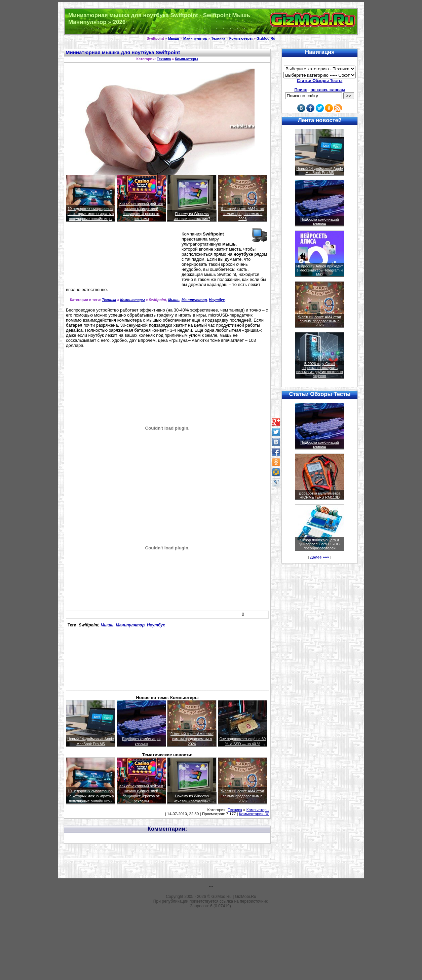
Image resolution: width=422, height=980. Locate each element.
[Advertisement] (96, 257)
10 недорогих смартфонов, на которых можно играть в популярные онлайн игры (91, 214)
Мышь (174, 38)
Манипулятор (195, 38)
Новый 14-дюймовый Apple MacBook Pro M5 (320, 171)
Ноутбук (217, 300)
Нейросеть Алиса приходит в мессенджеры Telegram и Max (320, 270)
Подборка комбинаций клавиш (320, 221)
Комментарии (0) (254, 814)
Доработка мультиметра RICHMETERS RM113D (320, 495)
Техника (218, 38)
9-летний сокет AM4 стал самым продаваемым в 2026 (243, 214)
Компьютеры (241, 38)
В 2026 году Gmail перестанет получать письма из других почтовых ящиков (320, 370)
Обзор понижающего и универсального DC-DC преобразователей (319, 544)
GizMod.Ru (266, 38)
